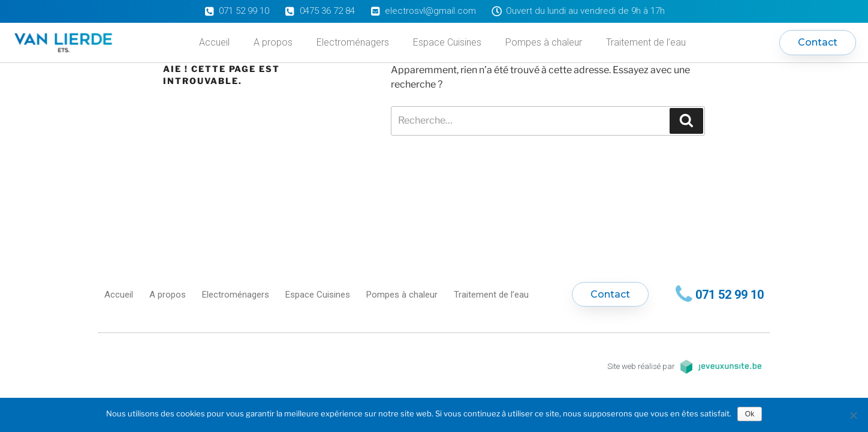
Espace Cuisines (447, 42)
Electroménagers (353, 42)
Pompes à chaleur (544, 42)
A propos (273, 42)
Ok (750, 414)
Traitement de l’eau (646, 42)
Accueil (214, 42)
